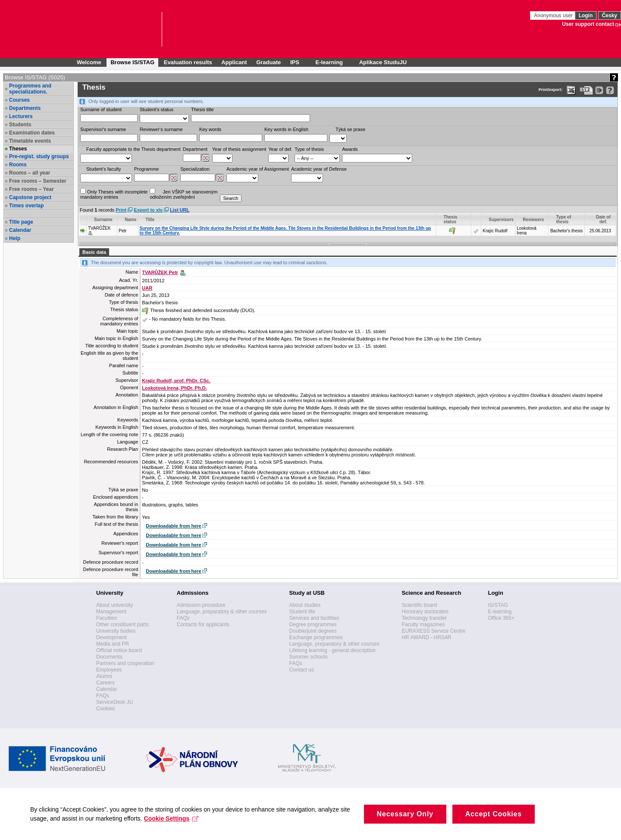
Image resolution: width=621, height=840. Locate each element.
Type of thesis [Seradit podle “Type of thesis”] (563, 219)
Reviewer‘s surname (161, 129)
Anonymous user (554, 16)
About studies (305, 605)
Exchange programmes (316, 637)
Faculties (107, 618)
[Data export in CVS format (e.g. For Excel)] (586, 90)
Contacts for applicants (203, 625)
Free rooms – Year (31, 189)
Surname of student (101, 109)
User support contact (588, 24)
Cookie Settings (171, 828)
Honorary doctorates (425, 612)
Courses (19, 100)
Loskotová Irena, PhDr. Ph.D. (174, 388)
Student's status (157, 109)
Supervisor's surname (103, 129)
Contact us (302, 670)
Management (111, 612)
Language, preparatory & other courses (222, 612)
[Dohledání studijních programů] (174, 178)
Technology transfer (424, 618)
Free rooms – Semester (38, 181)
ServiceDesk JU (114, 702)
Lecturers (21, 116)
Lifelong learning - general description (332, 650)
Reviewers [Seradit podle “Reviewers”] (533, 220)
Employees (109, 670)
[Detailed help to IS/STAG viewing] (610, 90)
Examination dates (32, 133)
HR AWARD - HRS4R (426, 637)
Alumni (104, 676)
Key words (210, 129)
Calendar (20, 230)
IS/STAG (498, 605)
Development (111, 637)
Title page (21, 222)
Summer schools (309, 657)
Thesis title (202, 109)
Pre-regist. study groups (39, 156)
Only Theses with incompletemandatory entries (114, 194)
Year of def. (280, 149)
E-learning (500, 612)
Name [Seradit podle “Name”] (130, 220)
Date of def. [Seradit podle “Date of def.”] (603, 219)
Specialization (195, 169)
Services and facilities (314, 618)
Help (15, 238)
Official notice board (119, 650)
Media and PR (113, 644)
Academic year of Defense (319, 169)
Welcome (89, 62)
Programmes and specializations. (30, 89)
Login (586, 16)
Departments (25, 108)
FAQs (103, 696)
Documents (109, 657)
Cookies (105, 709)
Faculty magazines (423, 625)
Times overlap (26, 206)
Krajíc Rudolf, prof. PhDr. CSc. (176, 381)
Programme (146, 169)
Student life (302, 612)
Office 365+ (501, 618)
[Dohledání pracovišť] (205, 158)
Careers (105, 683)
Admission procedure (201, 605)
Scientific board (419, 605)
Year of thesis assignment (239, 149)
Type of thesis (309, 149)
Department (195, 149)
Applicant (234, 62)
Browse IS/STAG (132, 62)
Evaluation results (188, 62)
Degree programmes (313, 625)
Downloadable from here (173, 526)
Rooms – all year (30, 173)
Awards (350, 149)
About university (114, 605)
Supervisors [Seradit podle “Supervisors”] (501, 220)
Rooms (18, 165)
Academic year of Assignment (258, 169)
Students (20, 125)
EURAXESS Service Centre (433, 631)
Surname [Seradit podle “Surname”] (103, 220)
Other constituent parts (122, 625)
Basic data (94, 252)
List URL (180, 210)
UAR (147, 288)
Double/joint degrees (313, 631)
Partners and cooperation (125, 663)
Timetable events (30, 141)
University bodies (116, 631)
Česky (610, 16)
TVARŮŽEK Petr (160, 272)
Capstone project (30, 197)
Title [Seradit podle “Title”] (150, 220)
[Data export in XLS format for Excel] (571, 90)
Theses (18, 149)
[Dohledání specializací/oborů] (220, 178)
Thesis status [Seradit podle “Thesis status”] (451, 219)
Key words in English (286, 129)
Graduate (268, 62)
